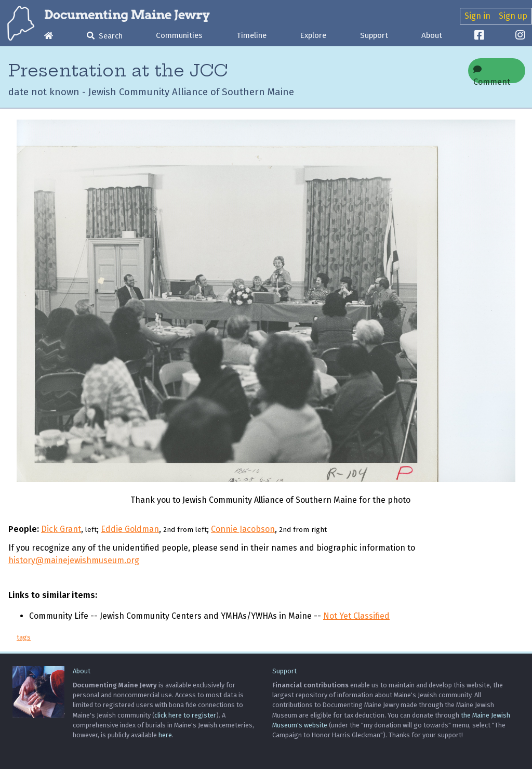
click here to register (185, 715)
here (165, 735)
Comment (492, 74)
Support (374, 35)
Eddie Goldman (130, 529)
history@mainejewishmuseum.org (74, 560)
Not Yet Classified (356, 616)
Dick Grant (61, 529)
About (432, 35)
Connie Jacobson (243, 529)
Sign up (513, 16)
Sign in (477, 16)
